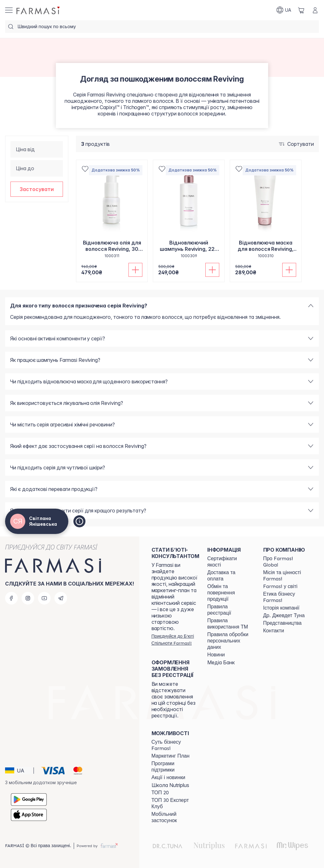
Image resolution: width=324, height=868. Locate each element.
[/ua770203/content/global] (285, 562)
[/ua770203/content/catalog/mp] (171, 756)
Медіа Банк (221, 662)
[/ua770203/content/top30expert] (174, 803)
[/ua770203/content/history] (281, 608)
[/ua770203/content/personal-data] (229, 641)
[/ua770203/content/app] (174, 817)
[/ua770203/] (39, 10)
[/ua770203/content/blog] (216, 655)
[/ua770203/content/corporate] (280, 586)
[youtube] (44, 598)
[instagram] (28, 598)
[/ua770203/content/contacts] (274, 631)
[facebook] (11, 598)
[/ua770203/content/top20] (160, 793)
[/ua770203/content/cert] (229, 562)
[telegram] (61, 598)
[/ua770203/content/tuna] (284, 616)
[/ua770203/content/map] (283, 623)
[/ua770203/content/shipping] (229, 576)
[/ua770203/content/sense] (174, 745)
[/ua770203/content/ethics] (285, 597)
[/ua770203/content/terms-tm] (229, 624)
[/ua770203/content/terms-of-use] (229, 610)
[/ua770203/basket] (301, 10)
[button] (37, 189)
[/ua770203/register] (175, 640)
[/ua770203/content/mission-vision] (285, 576)
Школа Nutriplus (170, 785)
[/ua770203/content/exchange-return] (229, 593)
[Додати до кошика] (135, 270)
